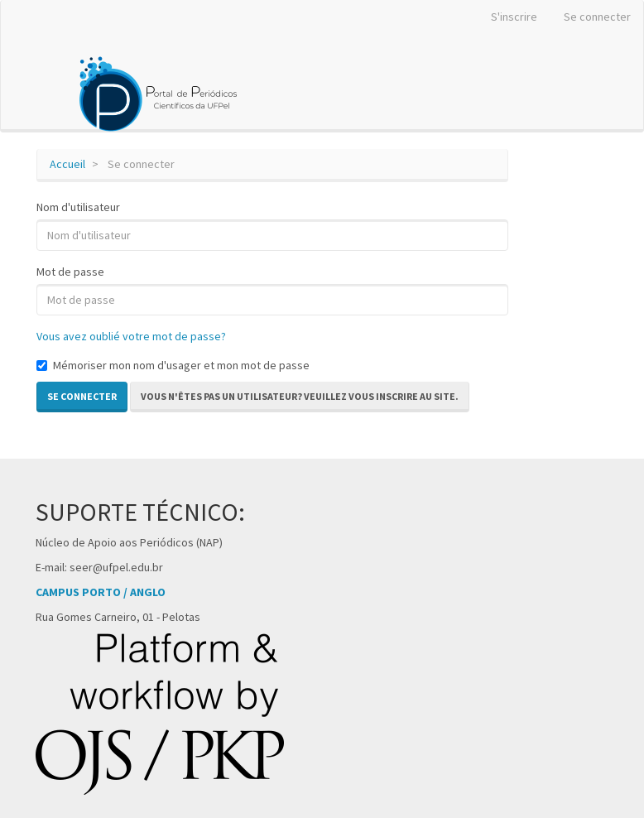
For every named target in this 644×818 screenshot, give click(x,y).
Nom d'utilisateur (78, 207)
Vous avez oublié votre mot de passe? (131, 336)
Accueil (67, 164)
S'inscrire (514, 17)
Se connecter (597, 17)
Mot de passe (70, 272)
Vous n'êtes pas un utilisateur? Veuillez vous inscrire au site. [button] (300, 396)
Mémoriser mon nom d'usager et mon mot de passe (173, 365)
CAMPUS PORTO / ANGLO (101, 592)
